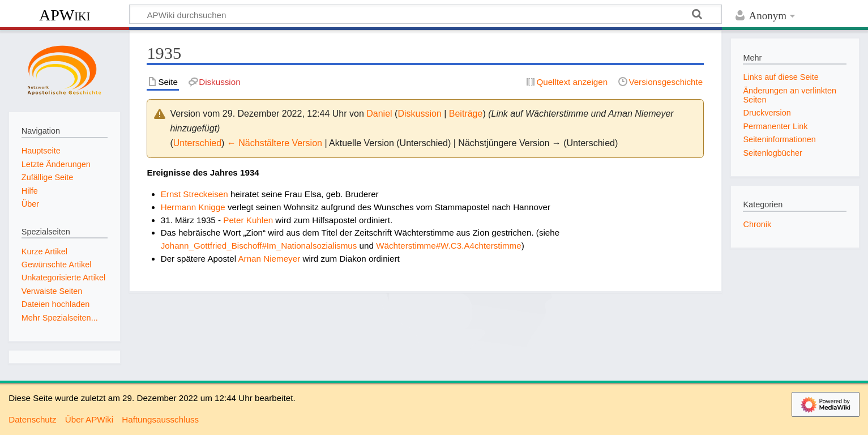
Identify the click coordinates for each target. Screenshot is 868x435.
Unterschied (197, 143)
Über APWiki (89, 419)
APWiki (65, 15)
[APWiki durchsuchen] (426, 14)
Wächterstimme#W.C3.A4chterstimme (449, 246)
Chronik (757, 224)
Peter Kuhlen (248, 220)
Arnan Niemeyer (269, 259)
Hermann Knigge (193, 207)
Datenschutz (32, 419)
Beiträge (466, 114)
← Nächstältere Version (275, 143)
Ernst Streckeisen (194, 194)
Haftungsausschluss (160, 419)
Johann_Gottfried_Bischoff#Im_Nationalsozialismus (259, 246)
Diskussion (419, 114)
